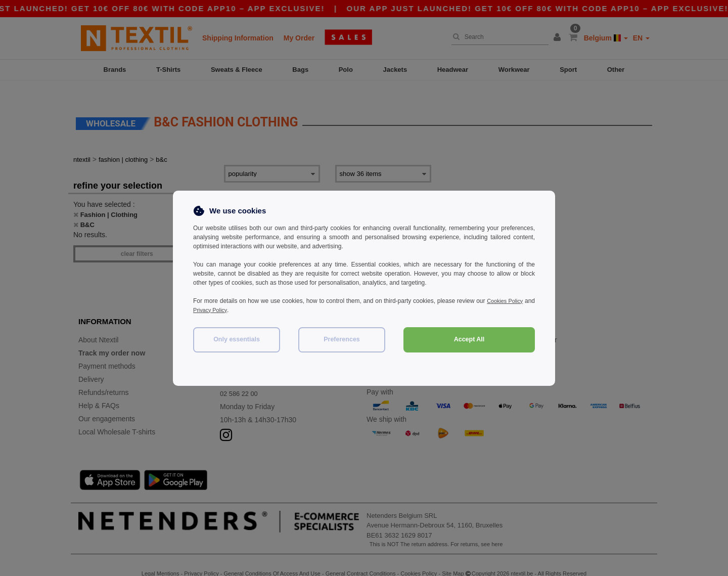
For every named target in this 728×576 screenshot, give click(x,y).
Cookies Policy (515, 301)
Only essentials (237, 339)
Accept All (469, 339)
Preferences (342, 339)
